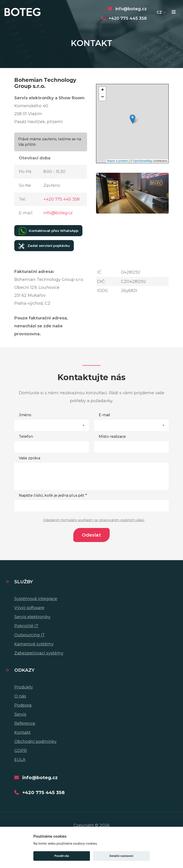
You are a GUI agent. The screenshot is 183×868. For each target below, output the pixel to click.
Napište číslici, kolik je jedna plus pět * (53, 495)
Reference (25, 723)
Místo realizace (112, 436)
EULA (20, 760)
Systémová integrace (36, 599)
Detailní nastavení (121, 856)
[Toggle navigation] (174, 12)
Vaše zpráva (30, 458)
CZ (161, 12)
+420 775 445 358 (61, 199)
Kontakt (22, 732)
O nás (20, 696)
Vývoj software (29, 608)
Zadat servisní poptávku (44, 246)
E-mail (104, 415)
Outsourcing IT (30, 635)
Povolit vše (62, 856)
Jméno (25, 415)
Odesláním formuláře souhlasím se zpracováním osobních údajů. (94, 520)
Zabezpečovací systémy (39, 653)
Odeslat (91, 535)
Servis (20, 714)
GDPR (21, 751)
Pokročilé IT (26, 626)
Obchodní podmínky (35, 742)
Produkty (24, 687)
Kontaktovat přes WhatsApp (49, 231)
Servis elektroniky (32, 617)
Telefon (26, 436)
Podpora (23, 705)
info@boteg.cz (58, 213)
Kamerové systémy (34, 644)
